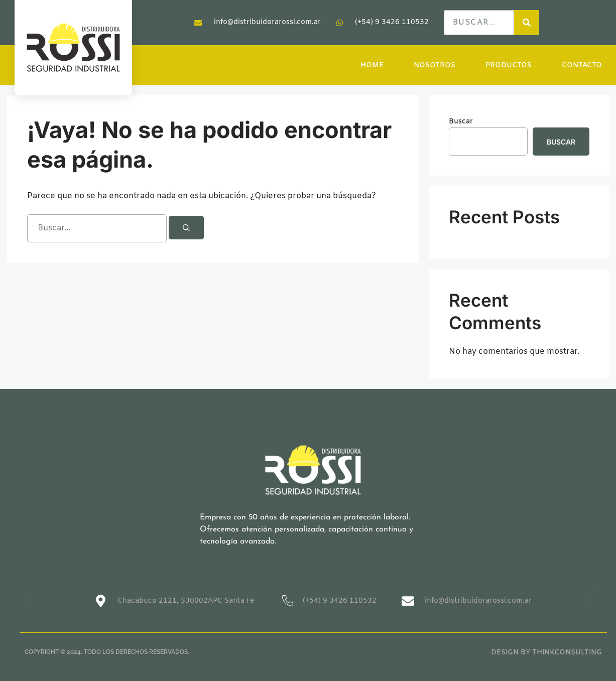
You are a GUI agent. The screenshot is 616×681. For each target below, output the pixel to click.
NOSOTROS (435, 65)
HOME (372, 65)
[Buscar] (186, 228)
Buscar (461, 122)
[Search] (527, 23)
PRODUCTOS (509, 65)
